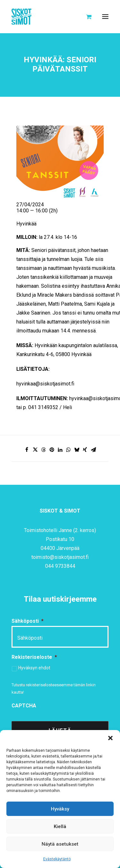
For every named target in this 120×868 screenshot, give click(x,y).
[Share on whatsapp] (68, 450)
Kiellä (60, 826)
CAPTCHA (24, 706)
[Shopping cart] (86, 17)
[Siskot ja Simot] (21, 17)
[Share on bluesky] (77, 450)
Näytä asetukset (60, 844)
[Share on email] (93, 450)
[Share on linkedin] (60, 450)
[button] (110, 738)
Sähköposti (28, 621)
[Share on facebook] (27, 450)
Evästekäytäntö (57, 859)
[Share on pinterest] (52, 450)
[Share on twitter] (35, 450)
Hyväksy (60, 809)
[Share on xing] (85, 450)
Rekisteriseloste (34, 657)
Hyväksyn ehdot (34, 668)
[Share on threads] (44, 450)
